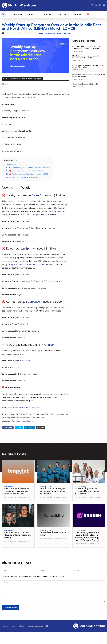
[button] (4, 14)
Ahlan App (38, 195)
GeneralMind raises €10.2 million (86, 84)
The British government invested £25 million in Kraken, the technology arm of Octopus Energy (87, 536)
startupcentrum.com (30, 408)
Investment (25, 221)
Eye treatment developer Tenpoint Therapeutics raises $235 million (87, 47)
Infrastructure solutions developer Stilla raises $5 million (89, 75)
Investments (68, 33)
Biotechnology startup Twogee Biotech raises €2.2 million (89, 66)
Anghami (50, 345)
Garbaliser (34, 302)
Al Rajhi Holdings (30, 215)
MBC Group (26, 351)
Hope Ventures (58, 211)
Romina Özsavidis (14, 33)
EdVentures (32, 265)
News (59, 33)
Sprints (30, 249)
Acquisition (25, 361)
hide (17, 160)
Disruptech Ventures (17, 265)
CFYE (40, 265)
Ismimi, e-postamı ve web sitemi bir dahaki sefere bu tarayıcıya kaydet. (35, 576)
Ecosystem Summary (47, 33)
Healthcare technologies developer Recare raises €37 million (87, 57)
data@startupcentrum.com (23, 421)
